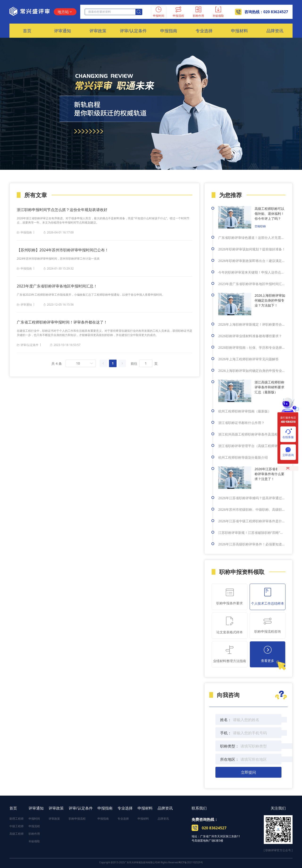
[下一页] (122, 363)
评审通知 (36, 808)
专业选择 (125, 808)
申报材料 (145, 808)
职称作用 (34, 834)
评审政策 (56, 808)
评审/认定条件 (81, 808)
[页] (146, 363)
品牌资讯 (165, 808)
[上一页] (103, 363)
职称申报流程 (77, 819)
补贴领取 (34, 841)
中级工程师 (17, 826)
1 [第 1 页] (113, 363)
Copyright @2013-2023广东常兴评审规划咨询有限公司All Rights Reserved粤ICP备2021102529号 (151, 862)
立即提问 (248, 772)
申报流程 (34, 826)
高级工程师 (17, 834)
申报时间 (34, 819)
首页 (13, 808)
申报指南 (105, 808)
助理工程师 (17, 819)
